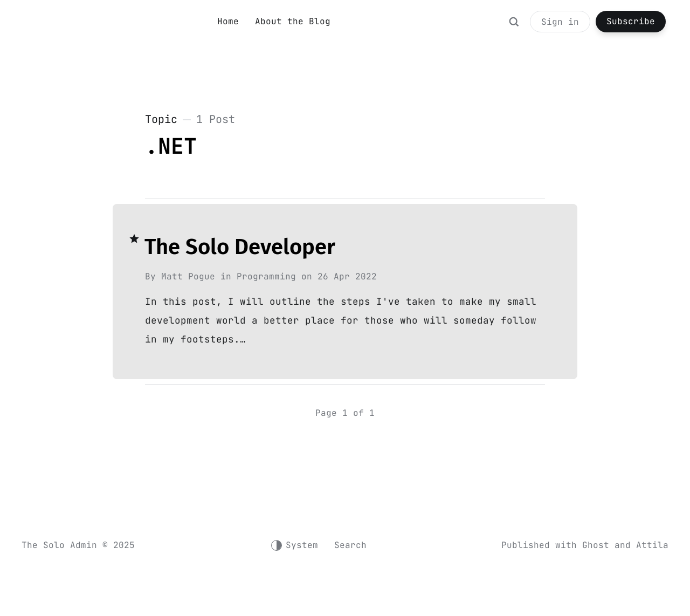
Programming (266, 277)
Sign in (560, 22)
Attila (652, 545)
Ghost (596, 545)
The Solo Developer (240, 247)
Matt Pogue (188, 277)
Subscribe (631, 21)
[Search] (514, 27)
